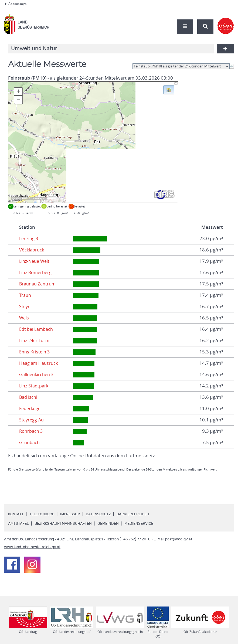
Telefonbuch (42, 514)
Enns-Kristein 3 (35, 352)
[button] (169, 89)
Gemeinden (108, 524)
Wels (24, 318)
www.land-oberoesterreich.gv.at (32, 547)
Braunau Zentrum (38, 284)
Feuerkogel (31, 408)
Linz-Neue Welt (35, 261)
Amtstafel (18, 524)
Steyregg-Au (32, 420)
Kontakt (16, 514)
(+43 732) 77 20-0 (135, 539)
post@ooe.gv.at (179, 539)
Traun (25, 295)
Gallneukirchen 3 (37, 374)
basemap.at (38, 198)
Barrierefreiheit (137, 514)
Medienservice (139, 524)
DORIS (26, 198)
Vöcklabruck (32, 250)
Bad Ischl (28, 397)
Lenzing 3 (29, 238)
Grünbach (29, 442)
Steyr (25, 306)
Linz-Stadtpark (34, 386)
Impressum (72, 514)
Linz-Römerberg (36, 272)
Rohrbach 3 (31, 431)
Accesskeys (16, 4)
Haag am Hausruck (39, 363)
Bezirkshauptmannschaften (63, 524)
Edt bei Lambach (36, 329)
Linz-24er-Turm (35, 340)
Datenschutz (102, 514)
